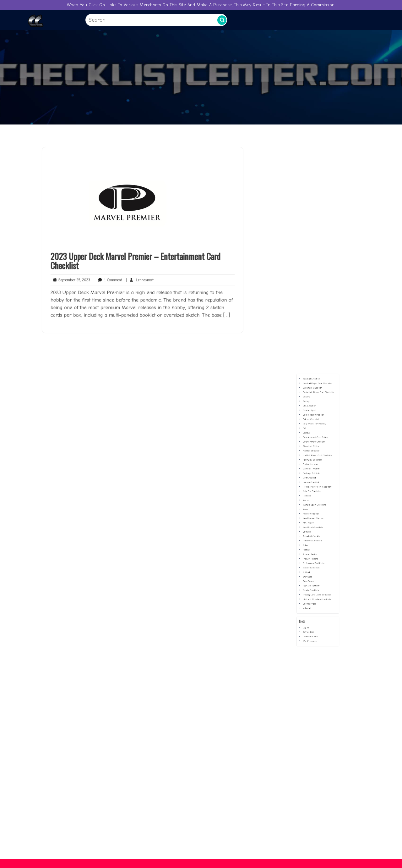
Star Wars (312, 572)
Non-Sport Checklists (315, 543)
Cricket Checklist (314, 480)
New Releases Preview (315, 538)
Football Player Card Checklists (318, 501)
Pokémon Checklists (315, 551)
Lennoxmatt (140, 275)
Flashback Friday (314, 496)
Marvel (311, 527)
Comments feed (313, 607)
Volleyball (312, 590)
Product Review (313, 558)
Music (311, 532)
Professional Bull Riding (315, 564)
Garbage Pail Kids (314, 511)
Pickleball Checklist (314, 548)
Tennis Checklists (314, 580)
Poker (311, 553)
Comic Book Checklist (315, 477)
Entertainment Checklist (315, 493)
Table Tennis (312, 574)
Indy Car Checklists (314, 522)
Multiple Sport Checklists (316, 530)
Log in (311, 601)
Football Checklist (314, 498)
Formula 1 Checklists (315, 503)
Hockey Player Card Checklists (317, 519)
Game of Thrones (314, 509)
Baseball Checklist (314, 456)
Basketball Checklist (315, 462)
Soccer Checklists (314, 566)
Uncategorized (313, 587)
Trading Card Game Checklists (317, 582)
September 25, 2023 (79, 275)
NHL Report (312, 540)
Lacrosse (312, 525)
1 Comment (112, 275)
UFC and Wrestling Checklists (317, 585)
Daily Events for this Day (316, 483)
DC (310, 485)
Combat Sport (313, 475)
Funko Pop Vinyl (313, 506)
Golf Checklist (313, 514)
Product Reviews (313, 561)
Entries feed (312, 604)
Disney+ (311, 488)
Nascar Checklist (314, 535)
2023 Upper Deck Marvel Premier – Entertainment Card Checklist (136, 258)
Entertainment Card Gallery (317, 491)
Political (311, 556)
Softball (311, 569)
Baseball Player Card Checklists (318, 459)
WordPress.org (313, 609)
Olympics (312, 546)
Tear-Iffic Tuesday (314, 577)
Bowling (311, 467)
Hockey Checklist (314, 517)
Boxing (311, 470)
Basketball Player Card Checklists (318, 464)
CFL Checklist (313, 472)
